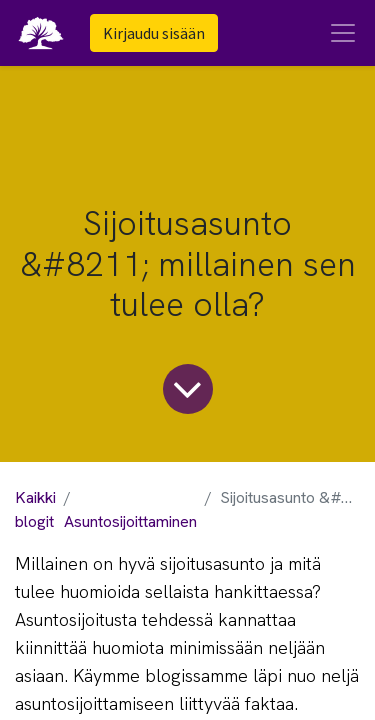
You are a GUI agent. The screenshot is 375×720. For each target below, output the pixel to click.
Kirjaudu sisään (154, 33)
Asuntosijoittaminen (130, 521)
